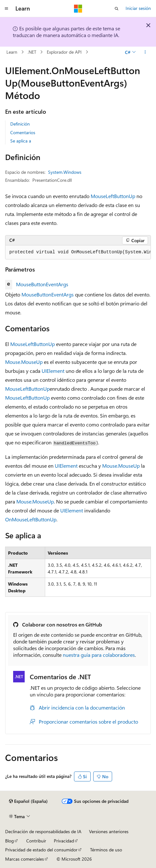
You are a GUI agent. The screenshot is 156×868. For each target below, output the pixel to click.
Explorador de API (64, 52)
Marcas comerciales (25, 859)
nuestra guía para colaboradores (99, 655)
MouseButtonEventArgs (42, 284)
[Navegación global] (6, 9)
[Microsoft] (78, 9)
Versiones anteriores (109, 831)
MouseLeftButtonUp (113, 196)
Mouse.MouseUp (24, 362)
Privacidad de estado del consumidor (41, 850)
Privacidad (64, 841)
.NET (32, 52)
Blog (9, 841)
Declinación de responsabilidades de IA (43, 831)
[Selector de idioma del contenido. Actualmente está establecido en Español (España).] (28, 801)
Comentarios (23, 132)
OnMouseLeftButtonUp (31, 519)
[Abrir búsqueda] (117, 9)
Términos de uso (106, 850)
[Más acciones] (145, 52)
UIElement (53, 371)
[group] (78, 252)
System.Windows (65, 172)
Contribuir (36, 841)
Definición (20, 124)
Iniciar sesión (138, 8)
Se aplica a (21, 141)
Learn (12, 52)
